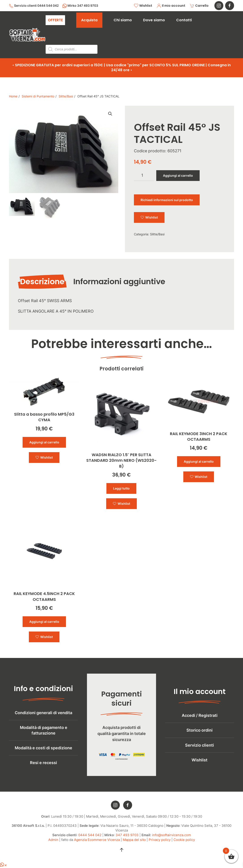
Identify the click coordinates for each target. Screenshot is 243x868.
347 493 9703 (127, 838)
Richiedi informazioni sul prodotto (167, 200)
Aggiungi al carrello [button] (44, 442)
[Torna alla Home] (27, 35)
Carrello (199, 6)
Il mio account (171, 6)
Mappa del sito (134, 843)
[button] (122, 853)
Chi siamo (123, 20)
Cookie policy (184, 843)
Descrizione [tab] (42, 281)
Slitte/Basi (157, 234)
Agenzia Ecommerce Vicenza (97, 843)
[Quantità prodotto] (144, 176)
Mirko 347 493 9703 (80, 6)
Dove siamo (154, 20)
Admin (53, 843)
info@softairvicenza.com (171, 838)
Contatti (184, 20)
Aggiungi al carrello (178, 175)
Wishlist (143, 6)
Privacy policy (160, 843)
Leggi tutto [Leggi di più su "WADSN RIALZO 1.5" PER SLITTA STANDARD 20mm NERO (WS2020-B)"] (121, 488)
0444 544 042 (90, 838)
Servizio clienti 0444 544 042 (34, 6)
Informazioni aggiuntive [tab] (119, 281)
